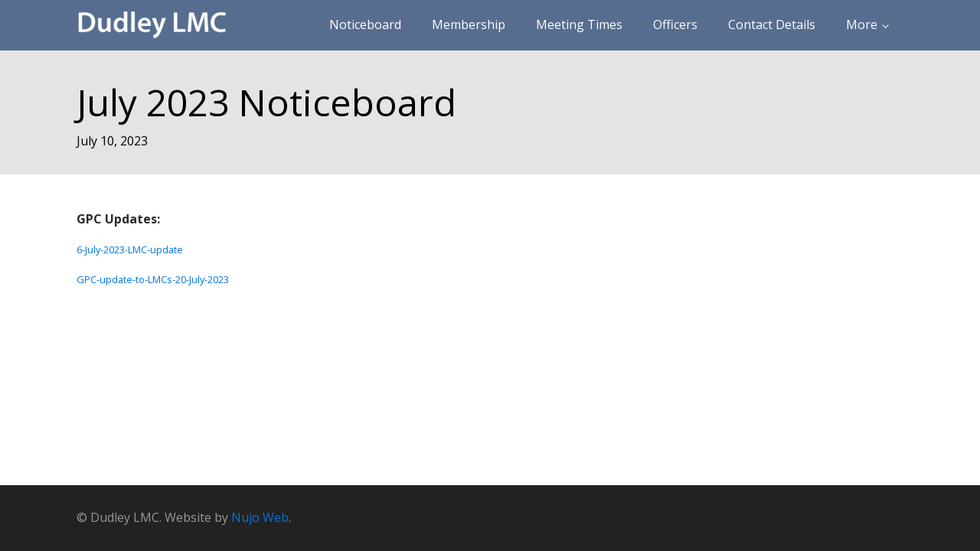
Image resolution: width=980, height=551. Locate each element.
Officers (675, 24)
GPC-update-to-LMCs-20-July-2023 (153, 279)
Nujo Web (260, 517)
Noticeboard (365, 24)
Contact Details (772, 24)
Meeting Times (579, 24)
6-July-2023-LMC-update (130, 249)
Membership (469, 24)
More (862, 24)
